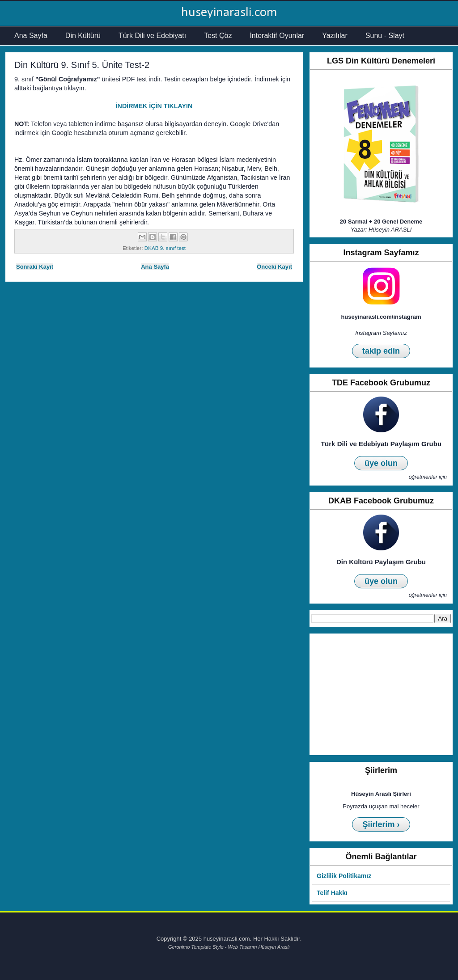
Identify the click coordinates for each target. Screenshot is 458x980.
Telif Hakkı (332, 893)
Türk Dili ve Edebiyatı (152, 36)
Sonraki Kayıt (35, 267)
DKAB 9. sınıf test (165, 248)
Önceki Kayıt (274, 267)
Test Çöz (218, 36)
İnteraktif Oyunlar (277, 36)
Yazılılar (335, 36)
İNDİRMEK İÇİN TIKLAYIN (154, 106)
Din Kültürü (83, 36)
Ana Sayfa (31, 36)
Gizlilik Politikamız (344, 876)
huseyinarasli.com (229, 13)
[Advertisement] (381, 694)
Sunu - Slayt (385, 36)
